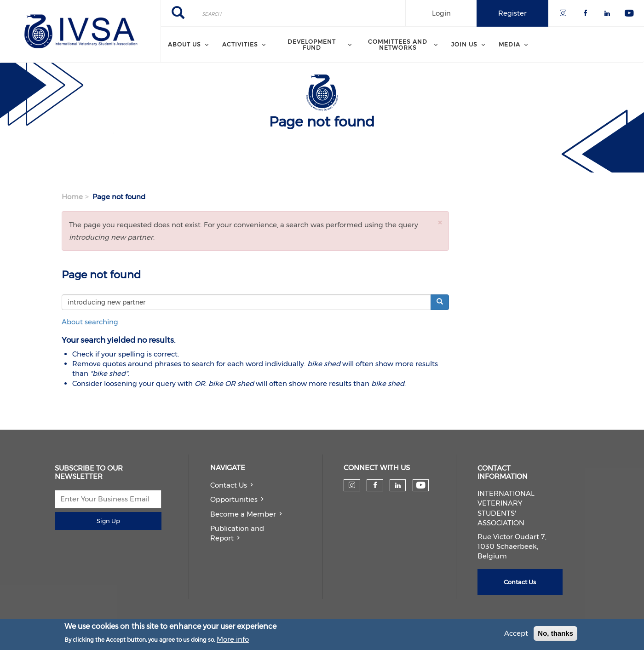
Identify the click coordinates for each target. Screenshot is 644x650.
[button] (440, 222)
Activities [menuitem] (240, 44)
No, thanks (555, 635)
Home (72, 197)
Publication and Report (237, 533)
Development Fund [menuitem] (312, 44)
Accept (516, 635)
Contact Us (229, 485)
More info (233, 641)
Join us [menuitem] (464, 44)
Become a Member (243, 514)
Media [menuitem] (509, 44)
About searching (90, 322)
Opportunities (234, 499)
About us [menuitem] (184, 44)
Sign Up (108, 521)
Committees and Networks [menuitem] (398, 44)
